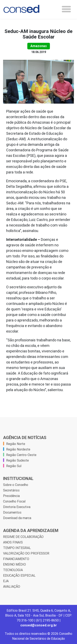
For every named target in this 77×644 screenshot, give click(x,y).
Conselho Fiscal (14, 501)
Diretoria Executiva (17, 507)
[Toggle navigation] (66, 9)
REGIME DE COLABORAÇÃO (23, 537)
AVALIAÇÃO (12, 586)
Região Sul (14, 466)
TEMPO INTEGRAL (17, 548)
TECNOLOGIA (13, 570)
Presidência (11, 496)
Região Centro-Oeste (21, 455)
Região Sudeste (17, 460)
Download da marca (17, 518)
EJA (6, 581)
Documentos (12, 512)
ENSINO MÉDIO (14, 564)
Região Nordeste (18, 449)
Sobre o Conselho (16, 485)
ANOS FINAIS (13, 542)
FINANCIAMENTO (16, 559)
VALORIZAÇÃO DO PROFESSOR (26, 553)
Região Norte (16, 444)
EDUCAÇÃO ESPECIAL (19, 575)
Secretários (11, 490)
